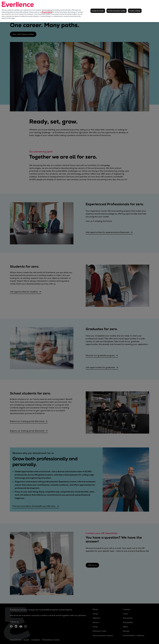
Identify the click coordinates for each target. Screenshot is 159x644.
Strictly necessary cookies (117, 11)
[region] (79, 11)
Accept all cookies (98, 11)
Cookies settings (135, 11)
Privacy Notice (47, 12)
